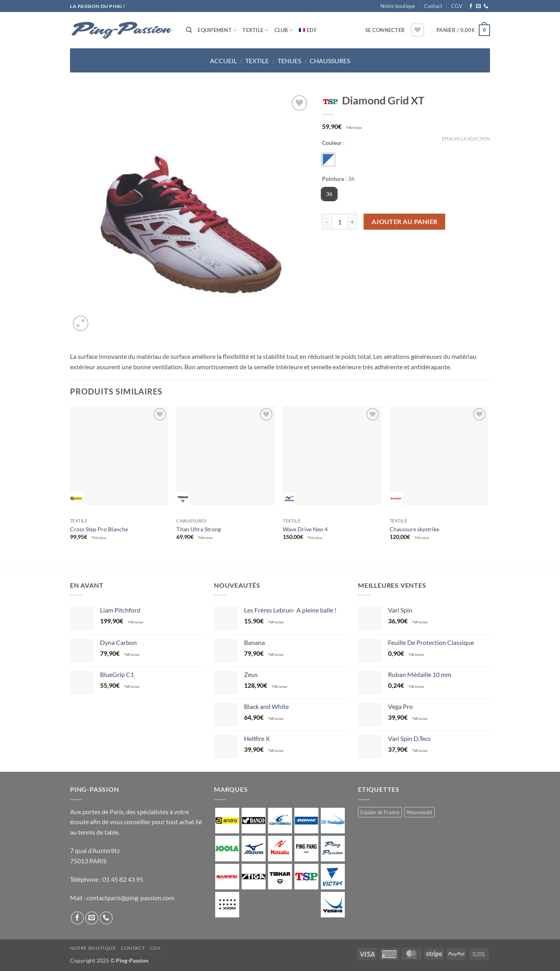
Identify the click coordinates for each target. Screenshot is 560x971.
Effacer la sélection (466, 139)
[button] (385, 30)
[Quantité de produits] (340, 222)
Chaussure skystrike (414, 529)
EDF (312, 30)
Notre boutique (398, 6)
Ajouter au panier (405, 222)
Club (284, 30)
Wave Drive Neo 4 (305, 529)
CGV (457, 6)
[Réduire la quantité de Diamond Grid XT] (327, 222)
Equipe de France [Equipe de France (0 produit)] (380, 812)
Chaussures (330, 61)
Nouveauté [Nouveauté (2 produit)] (420, 812)
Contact (433, 6)
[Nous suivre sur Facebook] (471, 6)
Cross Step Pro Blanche (99, 529)
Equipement (217, 30)
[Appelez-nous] (486, 6)
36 (329, 194)
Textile (255, 30)
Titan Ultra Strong (199, 529)
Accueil (223, 61)
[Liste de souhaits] (418, 30)
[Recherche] (189, 30)
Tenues (289, 61)
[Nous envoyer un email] (478, 6)
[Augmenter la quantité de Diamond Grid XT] (352, 222)
